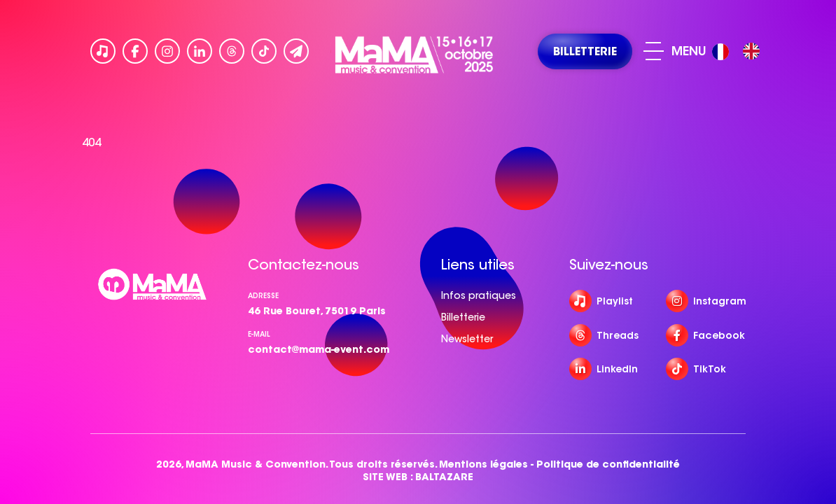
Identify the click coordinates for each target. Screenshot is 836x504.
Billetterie (463, 317)
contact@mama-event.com (319, 349)
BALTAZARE (444, 477)
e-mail (259, 334)
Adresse (263, 296)
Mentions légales (483, 464)
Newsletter (467, 339)
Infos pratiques (479, 295)
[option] (751, 51)
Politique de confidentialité (608, 464)
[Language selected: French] (739, 51)
